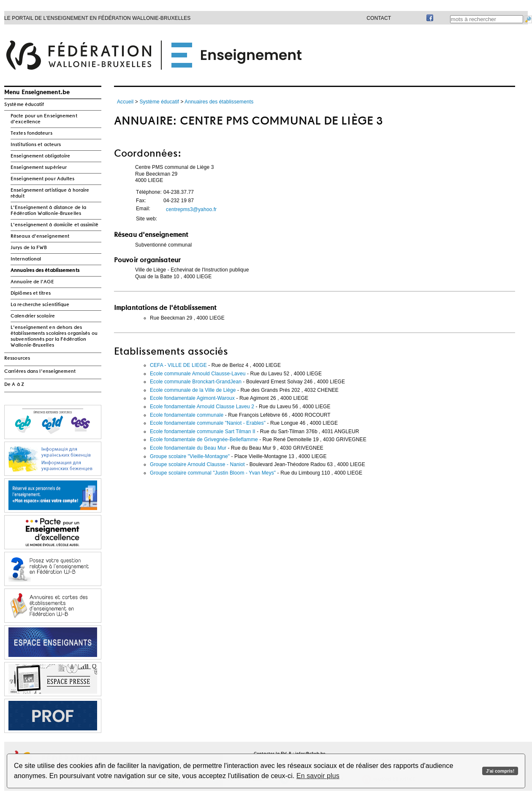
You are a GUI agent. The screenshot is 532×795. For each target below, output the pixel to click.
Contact (379, 18)
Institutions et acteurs (36, 145)
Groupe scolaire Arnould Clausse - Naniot (197, 464)
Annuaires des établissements (45, 271)
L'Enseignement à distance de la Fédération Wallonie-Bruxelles (48, 211)
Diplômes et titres (31, 293)
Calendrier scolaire (33, 316)
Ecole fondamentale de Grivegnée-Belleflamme (204, 440)
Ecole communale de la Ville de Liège (193, 390)
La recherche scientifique (40, 305)
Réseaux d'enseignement (40, 236)
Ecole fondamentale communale (187, 415)
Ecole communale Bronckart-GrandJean (196, 382)
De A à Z (14, 385)
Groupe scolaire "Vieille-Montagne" (190, 456)
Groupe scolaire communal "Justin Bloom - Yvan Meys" (213, 473)
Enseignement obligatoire (40, 156)
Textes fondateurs (31, 133)
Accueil (125, 102)
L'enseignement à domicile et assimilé (54, 225)
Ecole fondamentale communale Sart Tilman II (203, 431)
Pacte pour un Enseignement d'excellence (44, 119)
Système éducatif (24, 105)
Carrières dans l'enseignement (40, 372)
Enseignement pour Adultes (43, 179)
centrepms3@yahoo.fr (191, 209)
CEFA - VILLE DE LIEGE (178, 365)
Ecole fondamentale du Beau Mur (188, 448)
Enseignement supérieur (39, 168)
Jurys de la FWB (29, 248)
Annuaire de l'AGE (32, 282)
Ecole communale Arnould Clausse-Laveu (198, 374)
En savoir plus (318, 776)
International (26, 259)
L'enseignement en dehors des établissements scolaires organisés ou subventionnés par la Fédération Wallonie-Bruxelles (54, 336)
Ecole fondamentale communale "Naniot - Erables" (208, 423)
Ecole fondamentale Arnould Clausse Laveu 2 (202, 407)
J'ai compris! (500, 771)
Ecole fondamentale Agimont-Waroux (192, 398)
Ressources (17, 358)
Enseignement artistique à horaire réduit (50, 193)
